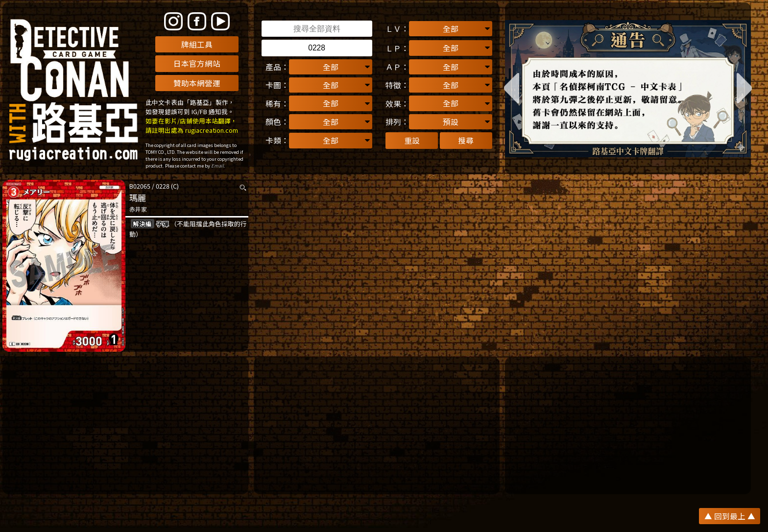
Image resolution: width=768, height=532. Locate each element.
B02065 (140, 186)
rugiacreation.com (212, 130)
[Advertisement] (125, 426)
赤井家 (138, 209)
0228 (163, 186)
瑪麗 (138, 198)
